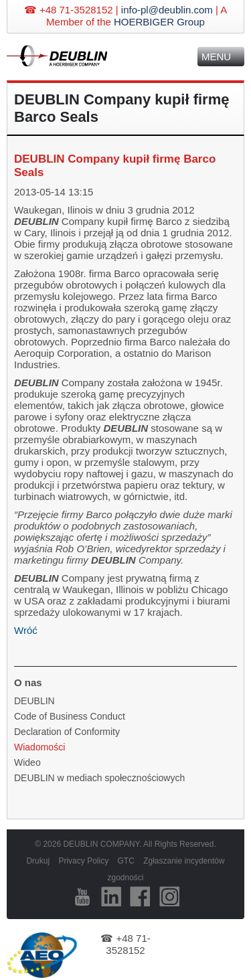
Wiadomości (39, 747)
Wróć (26, 630)
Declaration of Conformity (67, 732)
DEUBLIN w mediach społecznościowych (99, 778)
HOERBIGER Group (159, 22)
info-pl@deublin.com (167, 10)
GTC (125, 861)
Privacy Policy (83, 861)
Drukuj (38, 861)
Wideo (27, 762)
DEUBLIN (34, 701)
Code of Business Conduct (70, 716)
